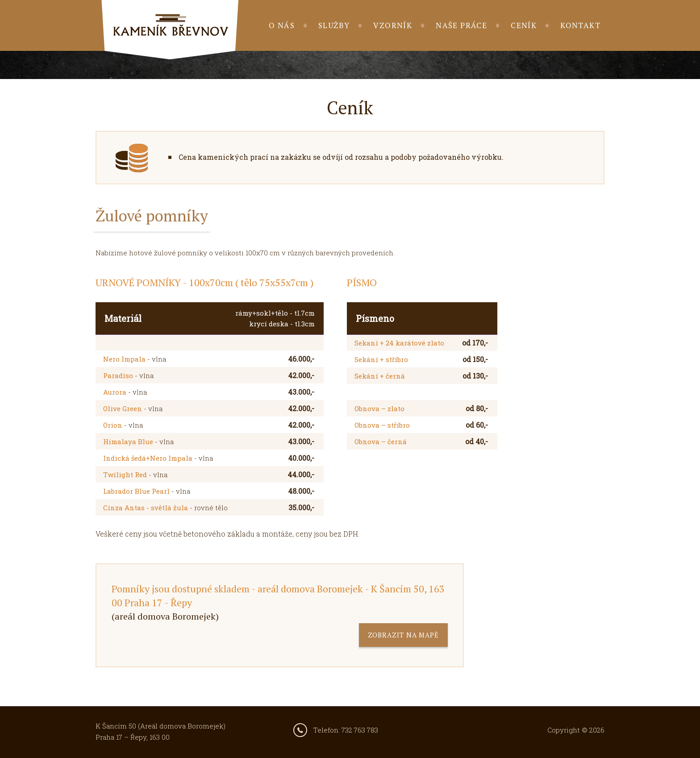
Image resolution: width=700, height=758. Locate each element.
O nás (282, 25)
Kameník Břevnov (170, 30)
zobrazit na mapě (403, 635)
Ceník (524, 25)
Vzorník (393, 25)
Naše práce (461, 25)
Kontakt (580, 25)
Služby (334, 25)
